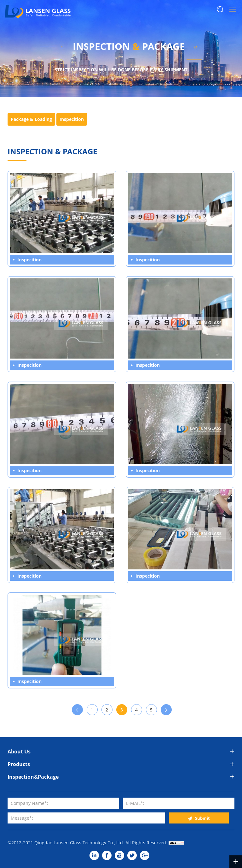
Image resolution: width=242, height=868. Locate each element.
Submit (202, 818)
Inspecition (72, 119)
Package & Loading (31, 119)
